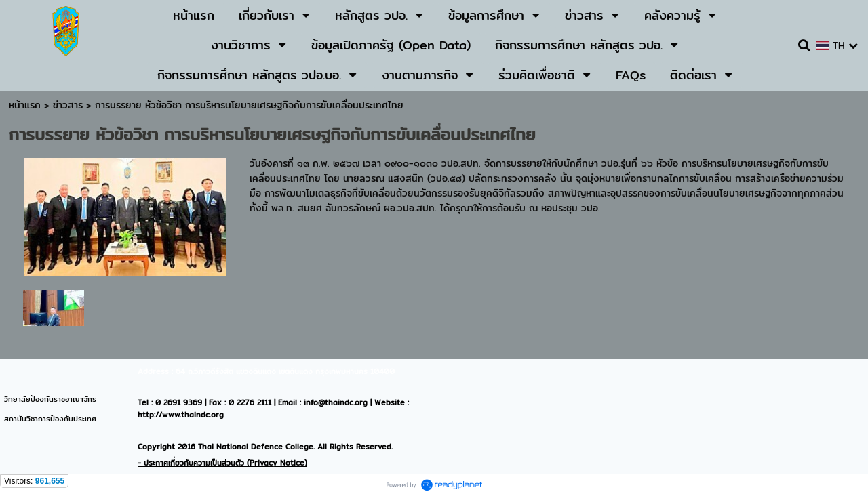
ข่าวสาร (70, 105)
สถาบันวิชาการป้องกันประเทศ (50, 419)
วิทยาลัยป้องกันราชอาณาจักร (50, 399)
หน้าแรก (25, 105)
